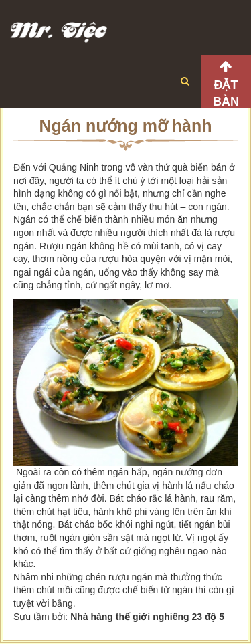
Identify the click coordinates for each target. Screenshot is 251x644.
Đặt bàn (226, 93)
